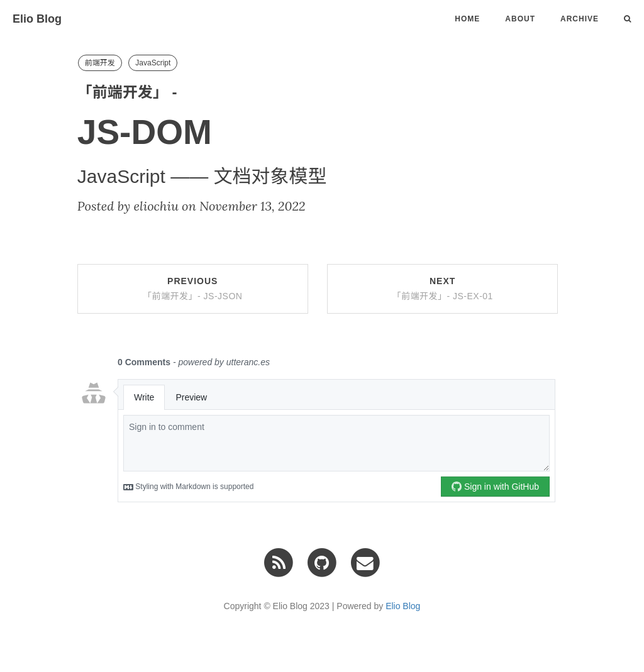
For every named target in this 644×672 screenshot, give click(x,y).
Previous (192, 289)
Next (442, 289)
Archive (580, 19)
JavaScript (153, 63)
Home (467, 19)
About (520, 19)
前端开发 (100, 63)
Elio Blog (37, 19)
